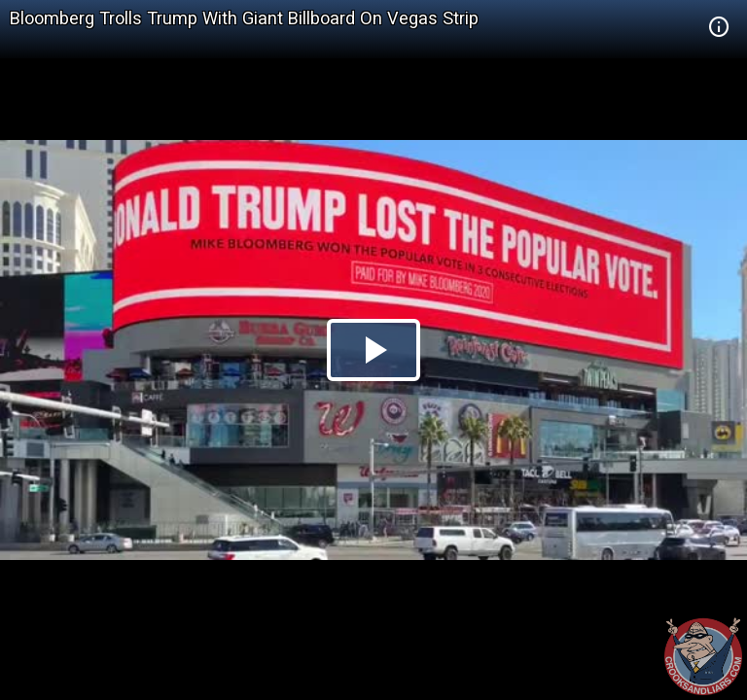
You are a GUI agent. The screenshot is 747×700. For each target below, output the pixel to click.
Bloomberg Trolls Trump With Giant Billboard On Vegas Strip (244, 18)
